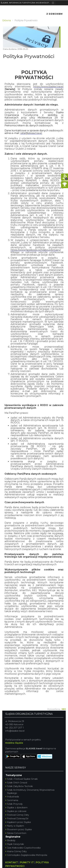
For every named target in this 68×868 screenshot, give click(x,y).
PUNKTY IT (27, 862)
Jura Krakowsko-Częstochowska (23, 848)
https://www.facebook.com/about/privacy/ (36, 250)
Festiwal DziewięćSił (17, 819)
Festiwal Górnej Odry (17, 815)
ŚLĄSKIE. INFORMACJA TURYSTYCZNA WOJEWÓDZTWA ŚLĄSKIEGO (26, 3)
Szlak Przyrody (14, 804)
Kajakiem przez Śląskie (18, 822)
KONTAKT (12, 862)
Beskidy (11, 840)
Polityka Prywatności (29, 56)
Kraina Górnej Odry (16, 851)
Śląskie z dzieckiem (17, 808)
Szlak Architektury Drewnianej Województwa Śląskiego (30, 792)
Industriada (12, 797)
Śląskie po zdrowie (16, 811)
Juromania (12, 800)
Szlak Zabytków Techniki (19, 786)
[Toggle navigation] (53, 3)
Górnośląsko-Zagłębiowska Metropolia (26, 855)
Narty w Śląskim (15, 826)
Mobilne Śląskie (14, 743)
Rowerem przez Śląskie (19, 829)
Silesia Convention (16, 833)
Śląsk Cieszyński (15, 844)
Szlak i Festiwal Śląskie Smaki (22, 779)
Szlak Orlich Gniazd (16, 783)
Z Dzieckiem (54, 14)
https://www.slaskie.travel (48, 87)
